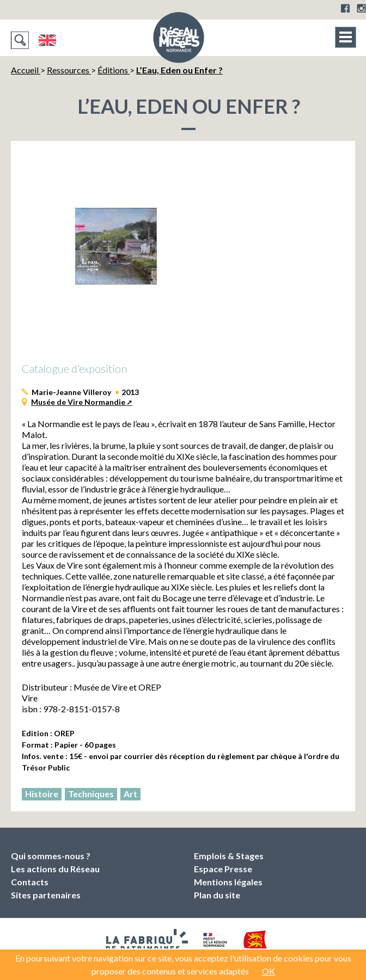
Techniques (91, 794)
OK (269, 971)
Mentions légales (228, 882)
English (47, 40)
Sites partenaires (46, 895)
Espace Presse (223, 869)
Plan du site (217, 895)
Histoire (42, 794)
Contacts (30, 882)
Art (130, 794)
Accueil (26, 70)
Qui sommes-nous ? (51, 856)
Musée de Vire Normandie (78, 402)
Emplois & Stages (229, 856)
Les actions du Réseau (55, 869)
